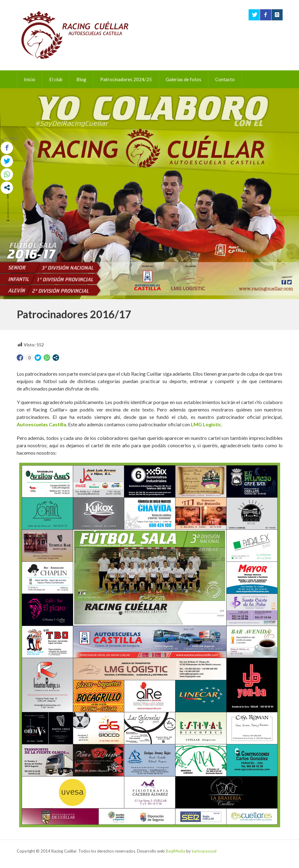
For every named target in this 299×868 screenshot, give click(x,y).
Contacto (225, 79)
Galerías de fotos (184, 79)
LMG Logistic (206, 424)
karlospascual (204, 851)
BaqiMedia (175, 851)
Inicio (30, 79)
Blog (81, 79)
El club (56, 79)
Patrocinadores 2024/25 (126, 79)
